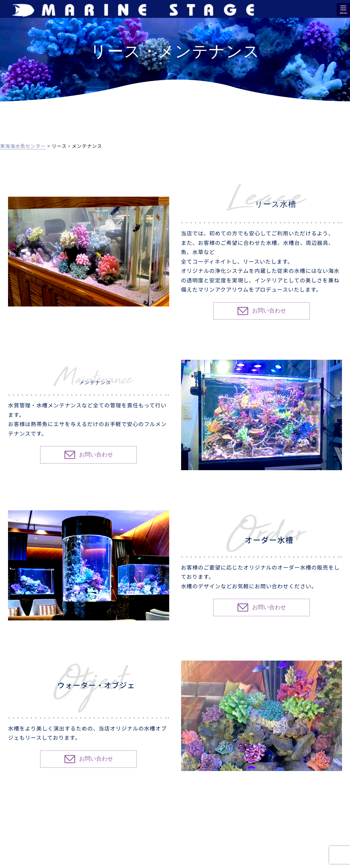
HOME (8, 822)
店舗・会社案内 (258, 822)
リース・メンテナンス (171, 822)
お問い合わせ (335, 822)
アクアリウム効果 (81, 822)
